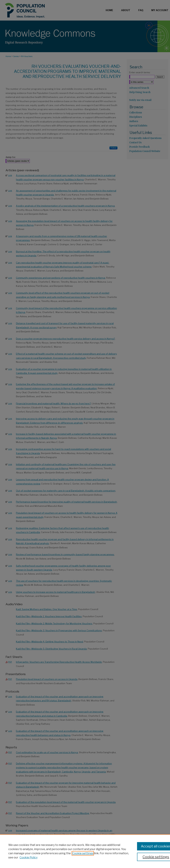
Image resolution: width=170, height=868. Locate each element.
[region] (85, 851)
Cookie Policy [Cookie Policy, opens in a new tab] (29, 857)
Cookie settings (83, 853)
